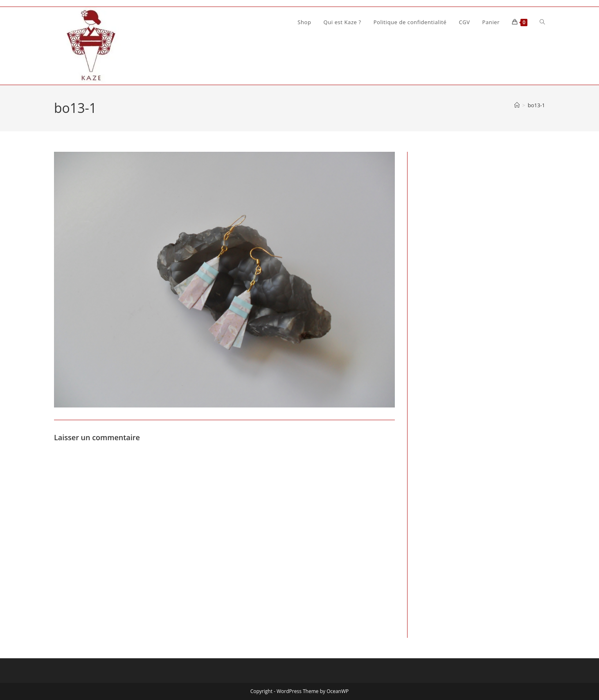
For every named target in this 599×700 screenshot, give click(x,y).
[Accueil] (517, 105)
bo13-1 (536, 105)
